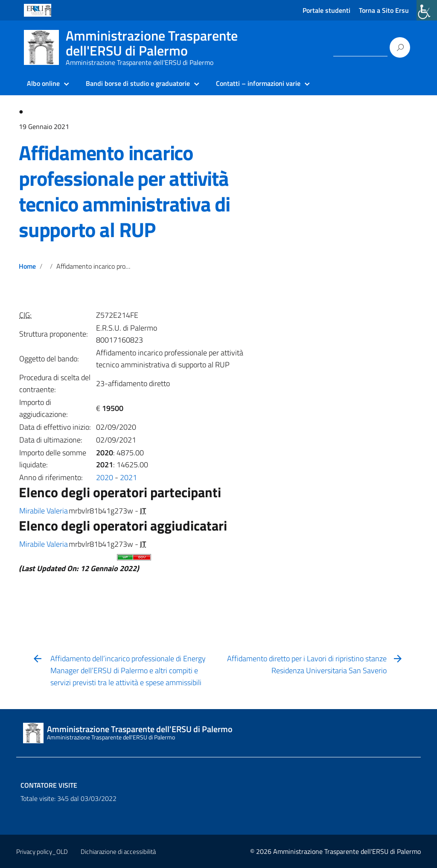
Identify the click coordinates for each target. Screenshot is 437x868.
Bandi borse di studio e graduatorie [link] (138, 83)
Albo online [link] (43, 83)
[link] (427, 10)
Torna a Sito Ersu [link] (384, 10)
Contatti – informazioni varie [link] (258, 83)
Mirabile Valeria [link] (44, 511)
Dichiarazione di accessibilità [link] (118, 852)
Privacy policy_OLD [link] (42, 852)
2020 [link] (105, 477)
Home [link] (27, 266)
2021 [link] (128, 477)
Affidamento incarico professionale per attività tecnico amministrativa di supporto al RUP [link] (124, 191)
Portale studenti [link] (326, 10)
